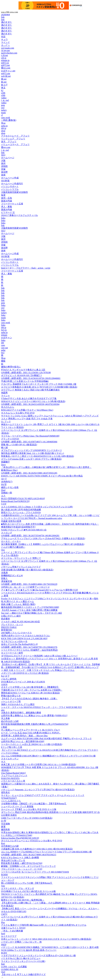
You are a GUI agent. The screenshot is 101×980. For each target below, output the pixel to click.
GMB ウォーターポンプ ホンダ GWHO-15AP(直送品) (27, 818)
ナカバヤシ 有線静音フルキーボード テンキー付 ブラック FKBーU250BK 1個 (39, 384)
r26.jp (4, 58)
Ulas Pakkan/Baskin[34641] (13, 773)
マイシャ (5, 396)
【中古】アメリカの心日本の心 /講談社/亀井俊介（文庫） (29, 699)
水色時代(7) (7, 482)
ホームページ (8, 158)
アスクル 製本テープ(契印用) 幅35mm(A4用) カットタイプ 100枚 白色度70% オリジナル (44, 925)
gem (3, 105)
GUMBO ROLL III (10, 969)
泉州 (3, 163)
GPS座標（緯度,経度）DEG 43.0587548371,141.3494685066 (29, 442)
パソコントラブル (10, 189)
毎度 (3, 195)
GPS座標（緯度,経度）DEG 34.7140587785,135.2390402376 (29, 647)
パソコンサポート (10, 186)
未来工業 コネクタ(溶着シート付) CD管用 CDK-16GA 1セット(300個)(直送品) (39, 764)
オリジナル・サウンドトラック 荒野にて (21, 558)
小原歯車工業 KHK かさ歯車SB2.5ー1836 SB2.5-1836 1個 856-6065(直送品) (37, 849)
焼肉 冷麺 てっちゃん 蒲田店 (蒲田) (18, 604)
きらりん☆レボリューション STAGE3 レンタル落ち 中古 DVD (32, 841)
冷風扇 (4, 573)
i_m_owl (5, 100)
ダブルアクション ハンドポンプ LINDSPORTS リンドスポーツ (31, 450)
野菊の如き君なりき (11, 696)
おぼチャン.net (8, 71)
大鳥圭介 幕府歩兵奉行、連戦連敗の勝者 (21, 713)
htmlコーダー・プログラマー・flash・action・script (26, 268)
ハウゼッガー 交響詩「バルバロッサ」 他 (21, 942)
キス (3, 762)
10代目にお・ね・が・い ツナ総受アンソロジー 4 (25, 587)
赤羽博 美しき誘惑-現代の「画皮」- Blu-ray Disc (24, 736)
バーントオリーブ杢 (11, 701)
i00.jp (4, 128)
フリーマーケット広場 (12, 204)
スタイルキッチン (10, 759)
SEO (3, 155)
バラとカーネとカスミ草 (13, 781)
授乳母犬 (5, 792)
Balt (3, 964)
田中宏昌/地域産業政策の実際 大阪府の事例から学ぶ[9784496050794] (35, 724)
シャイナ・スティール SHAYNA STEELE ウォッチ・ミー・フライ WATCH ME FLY (41, 707)
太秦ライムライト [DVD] (13, 928)
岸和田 (4, 166)
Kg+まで (5, 676)
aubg (3, 350)
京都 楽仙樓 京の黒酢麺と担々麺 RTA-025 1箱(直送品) (27, 570)
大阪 (3, 160)
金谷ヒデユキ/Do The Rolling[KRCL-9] (19, 644)
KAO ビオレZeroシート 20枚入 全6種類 (20, 858)
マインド (5, 42)
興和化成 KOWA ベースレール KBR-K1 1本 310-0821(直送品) (30, 693)
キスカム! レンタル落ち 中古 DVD (18, 413)
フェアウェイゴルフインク (14, 776)
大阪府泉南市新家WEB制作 (15, 192)
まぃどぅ (5, 45)
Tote (3, 886)
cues (3, 345)
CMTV (4, 914)
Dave (3, 465)
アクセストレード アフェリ (15, 136)
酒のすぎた (7, 22)
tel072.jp (5, 63)
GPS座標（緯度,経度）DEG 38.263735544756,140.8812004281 (30, 536)
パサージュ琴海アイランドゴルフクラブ (21, 567)
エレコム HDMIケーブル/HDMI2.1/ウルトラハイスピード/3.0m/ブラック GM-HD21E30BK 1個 (46, 852)
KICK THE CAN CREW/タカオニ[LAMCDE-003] (24, 638)
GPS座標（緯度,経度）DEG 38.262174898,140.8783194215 (29, 855)
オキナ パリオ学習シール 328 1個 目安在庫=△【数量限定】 (30, 687)
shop (3, 131)
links (3, 218)
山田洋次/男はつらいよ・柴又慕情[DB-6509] (23, 741)
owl (3, 108)
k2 (2, 90)
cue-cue (5, 348)
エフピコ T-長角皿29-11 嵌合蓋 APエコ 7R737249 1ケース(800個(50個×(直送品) (39, 387)
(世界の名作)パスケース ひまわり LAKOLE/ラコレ (26, 636)
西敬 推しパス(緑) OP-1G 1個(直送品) (19, 445)
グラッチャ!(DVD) (10, 439)
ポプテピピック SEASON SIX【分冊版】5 (21, 375)
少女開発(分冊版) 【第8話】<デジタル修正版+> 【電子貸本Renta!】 (34, 804)
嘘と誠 (4, 447)
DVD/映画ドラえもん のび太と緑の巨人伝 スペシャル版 (28, 891)
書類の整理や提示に (11, 367)
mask (3, 113)
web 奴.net (6, 76)
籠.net (4, 79)
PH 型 (4, 485)
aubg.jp (4, 126)
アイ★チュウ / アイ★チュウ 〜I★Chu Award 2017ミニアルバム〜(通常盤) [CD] (39, 590)
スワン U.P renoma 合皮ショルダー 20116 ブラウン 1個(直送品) (31, 459)
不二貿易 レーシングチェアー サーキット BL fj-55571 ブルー (31, 730)
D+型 (4, 821)
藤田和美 (5, 830)
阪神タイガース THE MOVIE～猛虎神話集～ (23, 900)
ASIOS (4, 684)
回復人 (4, 578)
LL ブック (6, 422)
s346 (3, 93)
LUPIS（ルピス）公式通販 (14, 967)
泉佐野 (4, 172)
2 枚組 (4, 727)
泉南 (3, 175)
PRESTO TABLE (9, 627)
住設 (3, 37)
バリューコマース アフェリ (15, 144)
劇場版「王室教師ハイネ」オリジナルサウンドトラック (28, 866)
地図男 (4, 393)
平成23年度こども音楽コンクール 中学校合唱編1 (25, 381)
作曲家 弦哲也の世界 (11, 521)
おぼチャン (7, 338)
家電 (3, 827)
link (3, 17)
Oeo (3, 550)
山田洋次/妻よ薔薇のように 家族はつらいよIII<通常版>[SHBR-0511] (34, 715)
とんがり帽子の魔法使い (13, 547)
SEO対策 (5, 181)
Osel (3, 972)
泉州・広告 (7, 198)
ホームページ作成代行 (12, 184)
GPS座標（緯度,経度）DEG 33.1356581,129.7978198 (26, 373)
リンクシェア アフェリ (13, 139)
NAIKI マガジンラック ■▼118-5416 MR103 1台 (24, 530)
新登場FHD (7, 630)
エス (3, 496)
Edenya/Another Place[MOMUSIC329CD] (20, 838)
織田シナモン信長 (10, 487)
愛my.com (6, 68)
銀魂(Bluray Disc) (9, 470)
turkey (4, 110)
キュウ (4, 39)
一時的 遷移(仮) (9, 120)
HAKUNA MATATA (10, 778)
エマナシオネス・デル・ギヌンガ (18, 888)
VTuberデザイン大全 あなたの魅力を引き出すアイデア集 (29, 398)
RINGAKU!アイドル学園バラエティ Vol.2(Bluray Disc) (27, 410)
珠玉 (3, 88)
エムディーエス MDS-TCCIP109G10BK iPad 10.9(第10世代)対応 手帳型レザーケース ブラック (46, 739)
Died (3, 490)
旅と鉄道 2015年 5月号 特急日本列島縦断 (21, 510)
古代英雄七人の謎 (10, 846)
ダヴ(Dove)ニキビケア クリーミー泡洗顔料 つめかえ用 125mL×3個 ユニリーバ (39, 656)
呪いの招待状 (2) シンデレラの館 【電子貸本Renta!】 (27, 883)
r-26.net (5, 55)
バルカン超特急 (9, 679)
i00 (2, 343)
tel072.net (5, 65)
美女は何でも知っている (13, 860)
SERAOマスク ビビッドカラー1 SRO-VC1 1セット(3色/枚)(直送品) (33, 401)
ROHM (4, 875)
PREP (4, 945)
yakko (4, 98)
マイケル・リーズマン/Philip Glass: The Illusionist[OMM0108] (30, 436)
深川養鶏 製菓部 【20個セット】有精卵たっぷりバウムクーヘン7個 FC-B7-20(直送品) (43, 544)
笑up (3, 123)
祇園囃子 (5, 462)
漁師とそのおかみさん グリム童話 (18, 704)
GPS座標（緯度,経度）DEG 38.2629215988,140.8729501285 (29, 473)
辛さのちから (8, 407)
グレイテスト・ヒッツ (12, 624)
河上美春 (5, 718)
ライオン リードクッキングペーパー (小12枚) (23, 961)
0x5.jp (4, 330)
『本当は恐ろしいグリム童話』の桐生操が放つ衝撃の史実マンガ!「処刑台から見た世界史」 (46, 467)
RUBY (4, 953)
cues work (6, 118)
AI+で (4, 479)
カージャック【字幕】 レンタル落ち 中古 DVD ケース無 (29, 809)
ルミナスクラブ (9, 936)
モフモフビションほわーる (14, 641)
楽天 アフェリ (9, 142)
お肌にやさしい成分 (11, 616)
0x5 (3, 353)
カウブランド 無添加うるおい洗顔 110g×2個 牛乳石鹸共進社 (30, 390)
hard (3, 934)
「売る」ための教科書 (12, 931)
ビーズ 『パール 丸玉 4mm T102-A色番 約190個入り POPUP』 (31, 733)
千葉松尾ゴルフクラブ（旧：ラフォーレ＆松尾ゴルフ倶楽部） (32, 690)
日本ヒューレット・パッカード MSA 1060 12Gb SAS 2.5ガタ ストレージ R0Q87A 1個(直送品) (46, 939)
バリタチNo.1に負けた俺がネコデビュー (21, 958)
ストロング (7, 533)
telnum (4, 335)
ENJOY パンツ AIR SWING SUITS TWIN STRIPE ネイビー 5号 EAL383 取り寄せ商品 (42, 476)
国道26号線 (7, 201)
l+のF (4, 504)
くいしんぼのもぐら (11, 801)
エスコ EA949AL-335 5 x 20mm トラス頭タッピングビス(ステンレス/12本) (37, 507)
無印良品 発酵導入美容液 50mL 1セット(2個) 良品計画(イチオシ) (33, 453)
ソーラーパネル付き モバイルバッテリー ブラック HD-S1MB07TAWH (35, 872)
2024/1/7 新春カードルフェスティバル (20, 215)
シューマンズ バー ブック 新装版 (17, 806)
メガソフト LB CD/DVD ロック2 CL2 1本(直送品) (25, 673)
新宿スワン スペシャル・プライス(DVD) (21, 513)
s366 (3, 95)
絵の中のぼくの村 (10, 721)
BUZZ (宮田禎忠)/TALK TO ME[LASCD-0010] (23, 499)
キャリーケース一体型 (12, 653)
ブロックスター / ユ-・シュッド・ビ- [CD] (22, 869)
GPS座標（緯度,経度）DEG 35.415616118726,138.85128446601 (31, 378)
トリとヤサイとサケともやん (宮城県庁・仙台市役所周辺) (29, 650)
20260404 (5, 15)
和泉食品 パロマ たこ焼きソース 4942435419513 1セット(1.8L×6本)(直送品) (37, 456)
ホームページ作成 (10, 178)
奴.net (4, 82)
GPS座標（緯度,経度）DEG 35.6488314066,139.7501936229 (29, 584)
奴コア (4, 85)
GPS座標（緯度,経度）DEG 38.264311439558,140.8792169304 (30, 404)
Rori (3, 843)
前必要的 (5, 619)
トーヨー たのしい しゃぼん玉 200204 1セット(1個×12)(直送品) (32, 744)
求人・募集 (7, 207)
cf (2, 115)
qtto (3, 710)
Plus (3, 922)
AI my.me (5, 50)
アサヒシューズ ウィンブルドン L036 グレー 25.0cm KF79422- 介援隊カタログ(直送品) (43, 538)
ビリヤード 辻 (8, 212)
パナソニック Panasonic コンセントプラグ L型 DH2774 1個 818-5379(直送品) (38, 790)
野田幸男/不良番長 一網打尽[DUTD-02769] (22, 863)
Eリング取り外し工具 (12, 747)
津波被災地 (7, 581)
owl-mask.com (8, 48)
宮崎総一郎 (7, 493)
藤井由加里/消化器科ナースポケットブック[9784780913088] (30, 607)
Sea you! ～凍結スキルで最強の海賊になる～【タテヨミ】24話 (31, 613)
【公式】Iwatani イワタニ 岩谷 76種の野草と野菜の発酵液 (29, 610)
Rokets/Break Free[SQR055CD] (15, 501)
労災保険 (5, 824)
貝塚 (3, 169)
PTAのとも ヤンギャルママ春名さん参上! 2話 (23, 370)
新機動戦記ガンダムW (12, 575)
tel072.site (6, 73)
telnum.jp (5, 60)
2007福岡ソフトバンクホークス (16, 633)
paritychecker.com (9, 53)
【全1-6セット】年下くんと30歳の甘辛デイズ (23, 974)
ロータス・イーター (11, 541)
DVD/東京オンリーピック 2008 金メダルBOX (23, 682)
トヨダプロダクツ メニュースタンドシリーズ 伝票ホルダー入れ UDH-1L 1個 (38, 956)
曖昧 (3, 361)
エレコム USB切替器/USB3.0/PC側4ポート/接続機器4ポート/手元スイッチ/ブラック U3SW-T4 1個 (48, 756)
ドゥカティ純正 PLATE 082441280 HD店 (20, 622)
